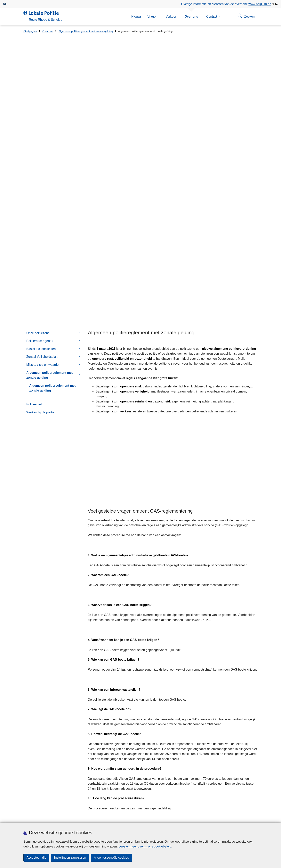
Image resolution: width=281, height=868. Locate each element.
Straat (28, 766)
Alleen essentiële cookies (111, 858)
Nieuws (136, 17)
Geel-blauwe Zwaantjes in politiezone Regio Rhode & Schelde (201, 750)
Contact (212, 17)
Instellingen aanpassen (70, 858)
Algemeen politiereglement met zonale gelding (86, 31)
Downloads (66, 818)
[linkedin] (255, 818)
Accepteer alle (36, 858)
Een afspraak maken (38, 818)
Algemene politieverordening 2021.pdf (139, 708)
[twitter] (240, 818)
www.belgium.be (260, 4)
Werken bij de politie (40, 182)
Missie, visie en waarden (43, 135)
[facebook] (232, 818)
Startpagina (30, 31)
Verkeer (171, 17)
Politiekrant (34, 174)
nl (5, 4)
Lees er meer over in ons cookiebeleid (145, 846)
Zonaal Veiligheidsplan (42, 127)
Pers (80, 818)
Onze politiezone (38, 103)
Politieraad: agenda (40, 111)
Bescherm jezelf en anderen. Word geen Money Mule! (196, 763)
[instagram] (248, 818)
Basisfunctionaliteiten (41, 119)
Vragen (152, 17)
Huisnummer (92, 766)
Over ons (191, 17)
